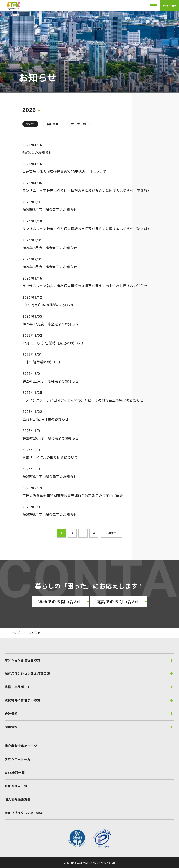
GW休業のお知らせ (37, 152)
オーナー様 (78, 124)
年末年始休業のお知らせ (41, 362)
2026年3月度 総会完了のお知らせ (50, 210)
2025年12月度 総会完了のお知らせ (50, 324)
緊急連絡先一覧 (16, 786)
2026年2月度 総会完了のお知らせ (50, 248)
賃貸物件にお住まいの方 (89, 700)
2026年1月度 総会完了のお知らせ (50, 267)
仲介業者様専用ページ (21, 746)
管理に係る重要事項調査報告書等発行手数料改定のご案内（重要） (74, 495)
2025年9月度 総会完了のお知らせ (50, 476)
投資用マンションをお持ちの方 (89, 673)
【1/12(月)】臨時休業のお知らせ (48, 305)
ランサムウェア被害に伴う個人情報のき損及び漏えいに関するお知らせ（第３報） (87, 190)
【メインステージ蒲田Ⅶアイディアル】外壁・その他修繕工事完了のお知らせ (83, 400)
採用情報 (89, 727)
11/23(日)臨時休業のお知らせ (45, 419)
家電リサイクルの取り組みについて (50, 457)
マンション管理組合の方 (89, 660)
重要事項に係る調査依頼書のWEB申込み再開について (64, 171)
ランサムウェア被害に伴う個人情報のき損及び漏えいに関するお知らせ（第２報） (87, 229)
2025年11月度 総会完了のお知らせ (50, 381)
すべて (30, 124)
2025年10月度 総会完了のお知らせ (50, 438)
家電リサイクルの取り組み (24, 813)
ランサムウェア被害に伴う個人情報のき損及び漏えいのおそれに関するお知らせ (85, 286)
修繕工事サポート (89, 687)
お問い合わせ (169, 6)
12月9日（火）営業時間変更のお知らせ (53, 343)
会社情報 (53, 124)
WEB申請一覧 (15, 772)
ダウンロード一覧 (18, 759)
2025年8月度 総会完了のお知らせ (50, 514)
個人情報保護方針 (18, 799)
